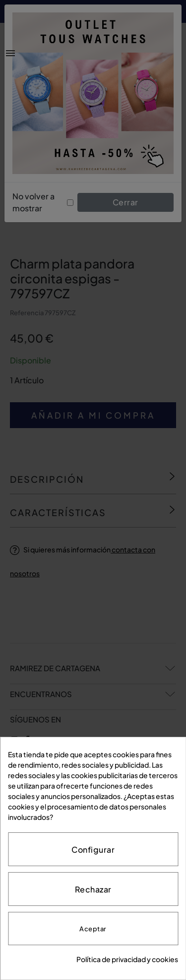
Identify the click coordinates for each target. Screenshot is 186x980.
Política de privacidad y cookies (127, 959)
